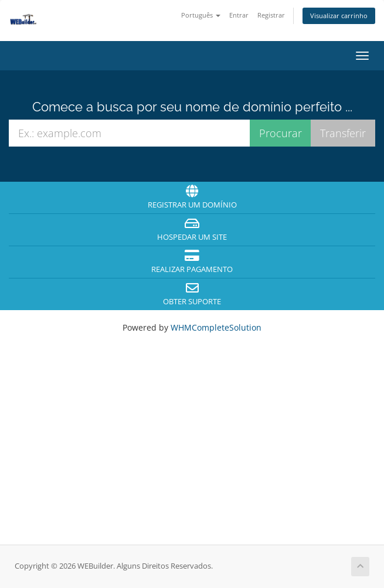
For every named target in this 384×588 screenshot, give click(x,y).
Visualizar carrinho (339, 16)
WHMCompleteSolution (216, 327)
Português (201, 15)
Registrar (271, 15)
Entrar (239, 15)
